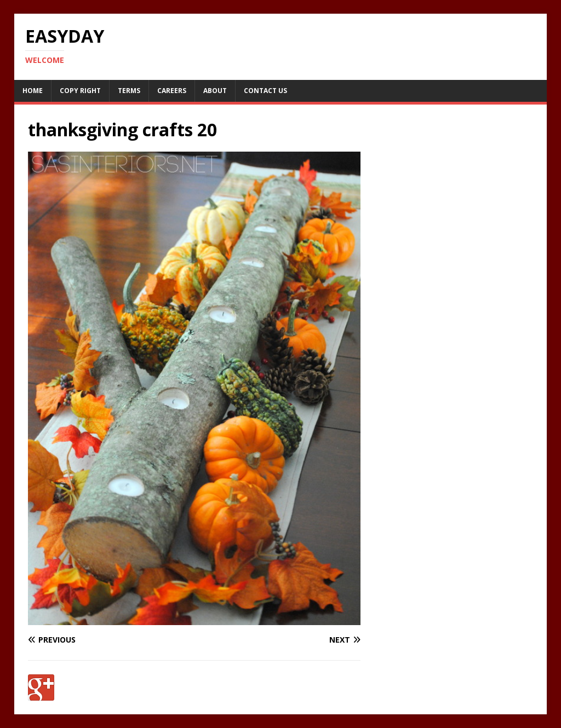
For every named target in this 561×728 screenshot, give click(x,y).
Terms (129, 91)
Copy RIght (80, 91)
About (215, 91)
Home (33, 91)
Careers (172, 91)
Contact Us (265, 91)
